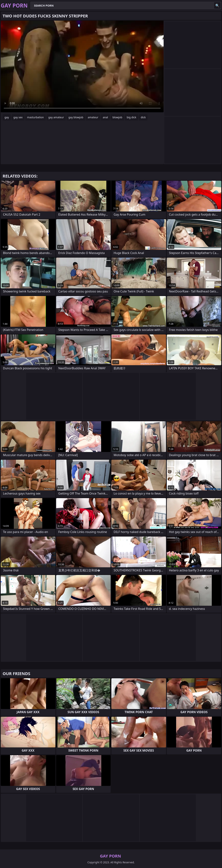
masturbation (35, 117)
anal (105, 117)
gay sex (18, 117)
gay (7, 117)
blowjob (117, 117)
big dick (131, 117)
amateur (93, 117)
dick (143, 117)
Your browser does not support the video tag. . (82, 66)
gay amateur (56, 117)
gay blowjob (76, 117)
